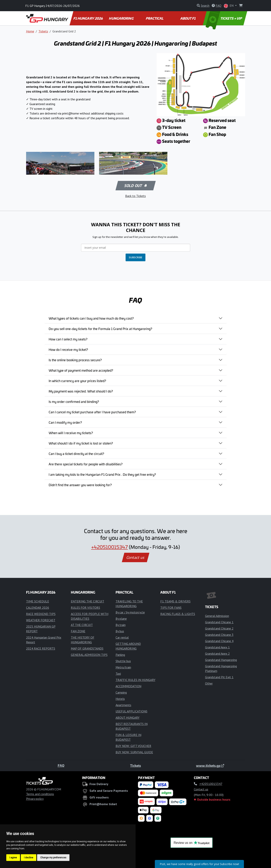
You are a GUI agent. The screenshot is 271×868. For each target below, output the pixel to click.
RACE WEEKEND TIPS (41, 614)
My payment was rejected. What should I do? (81, 391)
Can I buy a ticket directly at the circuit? (76, 454)
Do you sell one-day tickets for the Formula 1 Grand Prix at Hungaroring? (100, 329)
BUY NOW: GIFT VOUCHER (133, 746)
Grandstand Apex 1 (217, 647)
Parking (120, 655)
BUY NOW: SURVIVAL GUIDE (134, 752)
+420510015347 (110, 547)
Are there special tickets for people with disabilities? (86, 464)
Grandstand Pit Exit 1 (219, 677)
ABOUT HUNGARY (128, 718)
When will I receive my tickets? (71, 433)
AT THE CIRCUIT (82, 625)
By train (121, 625)
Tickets (43, 31)
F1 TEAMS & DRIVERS (175, 601)
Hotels (120, 699)
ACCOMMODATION (128, 686)
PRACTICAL (155, 18)
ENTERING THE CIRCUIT (88, 601)
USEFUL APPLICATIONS (131, 711)
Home (30, 31)
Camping (121, 692)
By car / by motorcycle (130, 612)
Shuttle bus (123, 661)
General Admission (217, 616)
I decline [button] (29, 858)
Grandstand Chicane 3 (219, 635)
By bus (120, 631)
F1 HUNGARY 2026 (88, 18)
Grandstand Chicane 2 (219, 628)
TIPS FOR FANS (171, 608)
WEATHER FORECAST (41, 620)
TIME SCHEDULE (38, 601)
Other (209, 683)
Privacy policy (35, 799)
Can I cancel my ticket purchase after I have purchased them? (92, 412)
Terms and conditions (40, 794)
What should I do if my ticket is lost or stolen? (81, 443)
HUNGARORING (121, 18)
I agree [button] (13, 858)
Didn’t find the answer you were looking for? (80, 485)
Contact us (136, 557)
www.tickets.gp (210, 765)
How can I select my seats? (68, 339)
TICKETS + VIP (224, 18)
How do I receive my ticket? (68, 349)
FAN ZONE (78, 631)
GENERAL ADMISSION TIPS (89, 655)
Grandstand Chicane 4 (219, 641)
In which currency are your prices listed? (77, 381)
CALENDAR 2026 (38, 608)
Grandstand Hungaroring (221, 660)
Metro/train (123, 667)
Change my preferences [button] (53, 858)
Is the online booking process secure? (75, 360)
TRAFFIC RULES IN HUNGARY (135, 680)
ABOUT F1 (188, 18)
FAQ (61, 765)
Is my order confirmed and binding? (74, 401)
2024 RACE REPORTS (41, 648)
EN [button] (229, 6)
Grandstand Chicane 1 (219, 622)
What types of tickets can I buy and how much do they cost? (91, 318)
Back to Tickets (135, 196)
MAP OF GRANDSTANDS (87, 648)
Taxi (118, 674)
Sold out (135, 186)
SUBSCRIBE (135, 257)
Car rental (122, 637)
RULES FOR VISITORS (85, 608)
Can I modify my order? (65, 422)
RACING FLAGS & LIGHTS (178, 614)
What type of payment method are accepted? (81, 370)
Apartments (123, 705)
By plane (121, 619)
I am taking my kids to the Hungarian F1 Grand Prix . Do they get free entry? (102, 474)
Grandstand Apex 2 (217, 654)
